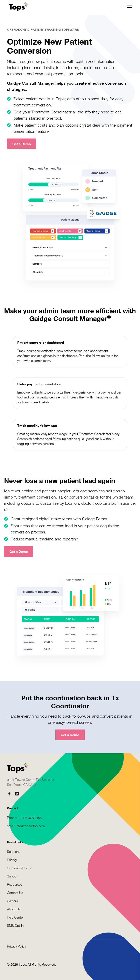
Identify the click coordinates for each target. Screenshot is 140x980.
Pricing (12, 860)
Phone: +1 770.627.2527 (25, 818)
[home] (17, 7)
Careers (12, 901)
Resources (15, 884)
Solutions (14, 852)
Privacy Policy (16, 946)
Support (13, 876)
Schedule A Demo (20, 868)
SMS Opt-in (15, 926)
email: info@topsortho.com (26, 826)
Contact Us (15, 893)
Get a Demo (22, 144)
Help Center (15, 917)
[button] (129, 7)
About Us (14, 909)
